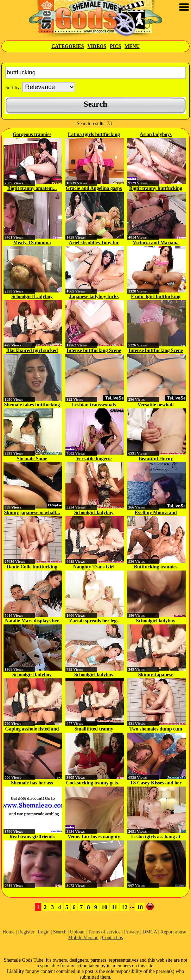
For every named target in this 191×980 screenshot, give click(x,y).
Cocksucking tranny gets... (94, 783)
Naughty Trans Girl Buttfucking (94, 567)
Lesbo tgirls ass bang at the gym (156, 837)
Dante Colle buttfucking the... (32, 567)
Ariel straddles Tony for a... (94, 243)
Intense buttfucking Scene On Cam (94, 351)
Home (8, 932)
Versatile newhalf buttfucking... (156, 405)
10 (104, 907)
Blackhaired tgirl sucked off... (32, 351)
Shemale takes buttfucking (32, 405)
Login (44, 932)
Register (26, 932)
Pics (115, 46)
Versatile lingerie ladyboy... (94, 459)
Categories (68, 46)
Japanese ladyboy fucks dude (94, 297)
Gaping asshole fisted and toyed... (32, 729)
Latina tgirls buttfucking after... (94, 135)
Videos (97, 46)
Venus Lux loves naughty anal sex (94, 837)
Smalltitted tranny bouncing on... (94, 729)
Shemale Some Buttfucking (32, 459)
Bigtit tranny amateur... (32, 188)
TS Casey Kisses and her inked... (156, 783)
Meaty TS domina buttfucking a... (32, 243)
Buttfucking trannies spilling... (156, 567)
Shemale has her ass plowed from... (32, 783)
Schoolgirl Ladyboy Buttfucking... (32, 297)
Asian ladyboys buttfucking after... (156, 135)
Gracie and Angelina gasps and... (94, 189)
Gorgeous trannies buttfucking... (32, 135)
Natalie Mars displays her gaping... (32, 621)
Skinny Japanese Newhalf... (156, 675)
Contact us (113, 938)
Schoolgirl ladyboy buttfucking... (94, 513)
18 (140, 907)
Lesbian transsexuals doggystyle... (94, 405)
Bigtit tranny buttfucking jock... (156, 189)
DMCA (150, 932)
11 (114, 907)
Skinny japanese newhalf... (32, 513)
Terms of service (104, 932)
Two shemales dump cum (156, 729)
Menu (132, 46)
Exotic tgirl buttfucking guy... (156, 297)
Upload (77, 932)
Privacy (131, 932)
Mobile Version (83, 938)
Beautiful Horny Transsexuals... (156, 459)
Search (60, 932)
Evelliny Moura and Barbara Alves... (156, 513)
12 (124, 907)
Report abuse (173, 932)
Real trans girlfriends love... (32, 837)
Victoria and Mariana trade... (156, 243)
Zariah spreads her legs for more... (94, 621)
